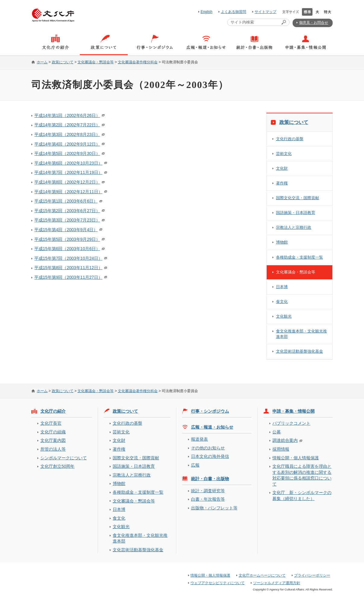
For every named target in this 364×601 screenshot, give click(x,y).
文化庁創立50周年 (57, 466)
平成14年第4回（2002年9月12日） (67, 144)
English (207, 12)
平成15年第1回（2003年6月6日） (66, 201)
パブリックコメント (291, 423)
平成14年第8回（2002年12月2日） (67, 182)
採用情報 (281, 449)
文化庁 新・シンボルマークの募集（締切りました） (302, 495)
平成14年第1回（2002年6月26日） (67, 115)
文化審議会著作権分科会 (138, 62)
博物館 (282, 242)
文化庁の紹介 (53, 411)
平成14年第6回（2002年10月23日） (68, 163)
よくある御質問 (234, 12)
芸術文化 (284, 154)
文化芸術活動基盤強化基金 (300, 351)
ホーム (42, 62)
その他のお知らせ (208, 448)
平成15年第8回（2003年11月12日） (68, 268)
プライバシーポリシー (312, 575)
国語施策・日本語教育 (296, 213)
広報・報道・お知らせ (212, 427)
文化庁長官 (51, 423)
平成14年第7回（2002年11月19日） (68, 172)
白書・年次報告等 (208, 499)
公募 (277, 432)
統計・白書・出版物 (210, 479)
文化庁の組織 (53, 432)
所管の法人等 (53, 449)
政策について (63, 62)
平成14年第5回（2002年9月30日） (67, 153)
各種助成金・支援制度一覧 (300, 257)
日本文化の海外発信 (210, 456)
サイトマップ (265, 12)
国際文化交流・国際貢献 (298, 198)
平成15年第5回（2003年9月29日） (67, 239)
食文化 (282, 302)
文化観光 (284, 316)
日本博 (282, 287)
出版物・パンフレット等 (214, 508)
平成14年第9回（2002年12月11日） (68, 192)
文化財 (282, 168)
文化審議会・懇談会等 (96, 62)
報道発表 (199, 439)
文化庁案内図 (53, 440)
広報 (195, 465)
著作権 (282, 183)
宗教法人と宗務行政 (294, 227)
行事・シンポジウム (210, 411)
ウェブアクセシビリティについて (218, 583)
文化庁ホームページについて (262, 575)
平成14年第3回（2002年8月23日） (67, 134)
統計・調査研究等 (208, 491)
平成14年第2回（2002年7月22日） (67, 125)
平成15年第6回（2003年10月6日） (67, 249)
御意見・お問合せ (314, 23)
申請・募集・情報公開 (293, 411)
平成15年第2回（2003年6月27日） (67, 211)
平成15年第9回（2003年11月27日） (68, 277)
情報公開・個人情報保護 (296, 458)
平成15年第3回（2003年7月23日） (67, 220)
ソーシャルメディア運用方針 (277, 583)
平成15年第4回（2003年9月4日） (66, 230)
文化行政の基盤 (290, 139)
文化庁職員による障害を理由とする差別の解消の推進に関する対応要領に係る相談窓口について (302, 475)
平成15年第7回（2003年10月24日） (68, 258)
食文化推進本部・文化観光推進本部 (301, 334)
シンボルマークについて (64, 458)
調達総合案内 (285, 440)
